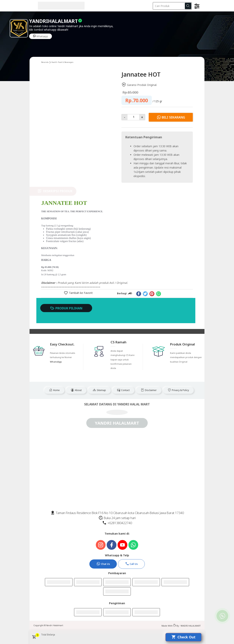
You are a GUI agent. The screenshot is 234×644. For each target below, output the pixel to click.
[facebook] (139, 294)
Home (54, 390)
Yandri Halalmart (55, 625)
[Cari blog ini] (172, 6)
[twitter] (145, 294)
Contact (123, 390)
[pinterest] (152, 294)
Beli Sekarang (171, 117)
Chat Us (103, 564)
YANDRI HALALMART (191, 626)
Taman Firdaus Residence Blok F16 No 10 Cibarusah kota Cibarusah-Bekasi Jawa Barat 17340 (117, 513)
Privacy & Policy (178, 390)
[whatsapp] (158, 294)
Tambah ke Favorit (80, 293)
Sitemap (99, 390)
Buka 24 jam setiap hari (117, 518)
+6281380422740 (117, 523)
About (76, 390)
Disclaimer (149, 390)
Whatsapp (41, 36)
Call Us (131, 564)
